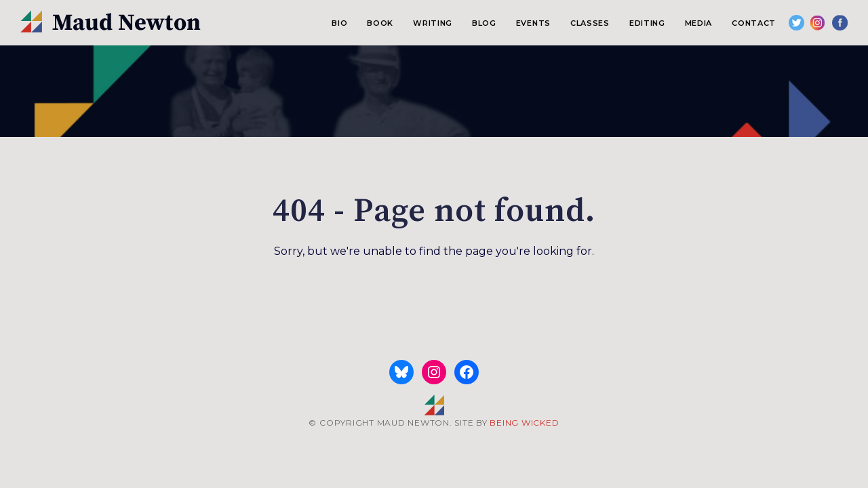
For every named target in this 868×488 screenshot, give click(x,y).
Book (380, 23)
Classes (590, 23)
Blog (484, 23)
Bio (339, 23)
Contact (754, 23)
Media (698, 23)
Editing (647, 23)
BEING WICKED (524, 423)
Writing (433, 23)
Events (533, 23)
